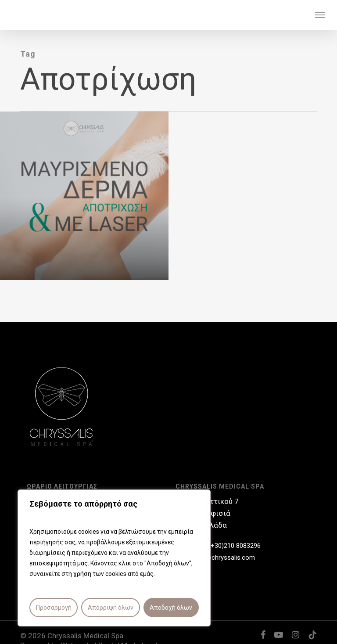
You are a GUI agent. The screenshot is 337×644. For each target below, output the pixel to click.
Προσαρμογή (54, 608)
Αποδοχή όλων (171, 608)
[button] (320, 15)
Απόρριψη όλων (111, 608)
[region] (114, 558)
